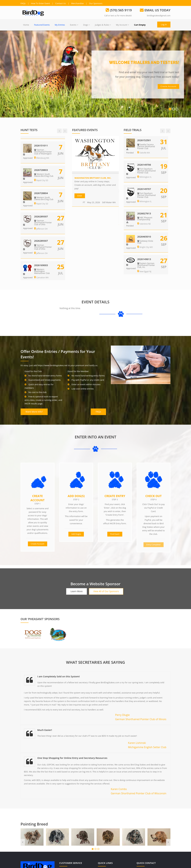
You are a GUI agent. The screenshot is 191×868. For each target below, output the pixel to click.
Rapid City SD (42, 175)
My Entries (60, 25)
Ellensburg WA (42, 153)
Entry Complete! (154, 489)
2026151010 (145, 164)
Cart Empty (140, 25)
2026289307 (145, 188)
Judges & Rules (103, 25)
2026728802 (42, 188)
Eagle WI (143, 151)
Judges (104, 839)
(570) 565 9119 (144, 818)
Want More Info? (34, 356)
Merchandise (77, 3)
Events (74, 25)
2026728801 (42, 165)
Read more (26, 837)
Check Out (154, 441)
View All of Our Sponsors (106, 536)
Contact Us (61, 3)
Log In (164, 24)
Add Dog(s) (76, 441)
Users (103, 818)
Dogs (87, 25)
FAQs (23, 3)
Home (26, 25)
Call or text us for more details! (118, 16)
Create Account (37, 443)
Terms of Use (68, 825)
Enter (80, 196)
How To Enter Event (40, 3)
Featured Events (42, 25)
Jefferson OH (144, 201)
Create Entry (115, 441)
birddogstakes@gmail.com (159, 16)
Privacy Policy (68, 818)
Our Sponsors (96, 3)
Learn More (77, 536)
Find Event (115, 479)
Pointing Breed (34, 769)
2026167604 (145, 140)
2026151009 (42, 140)
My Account (122, 25)
